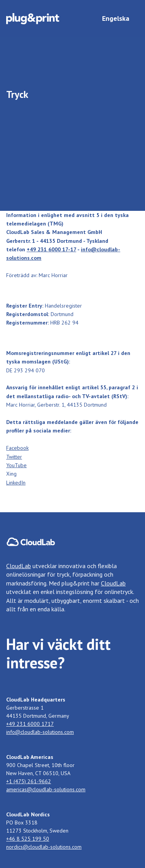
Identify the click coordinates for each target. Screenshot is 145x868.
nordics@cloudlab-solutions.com (44, 847)
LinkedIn (16, 483)
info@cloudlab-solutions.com (40, 732)
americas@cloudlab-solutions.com (46, 789)
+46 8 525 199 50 (28, 839)
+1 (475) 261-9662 (29, 781)
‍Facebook (17, 448)
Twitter (14, 457)
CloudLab (19, 566)
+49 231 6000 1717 (30, 724)
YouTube (16, 465)
